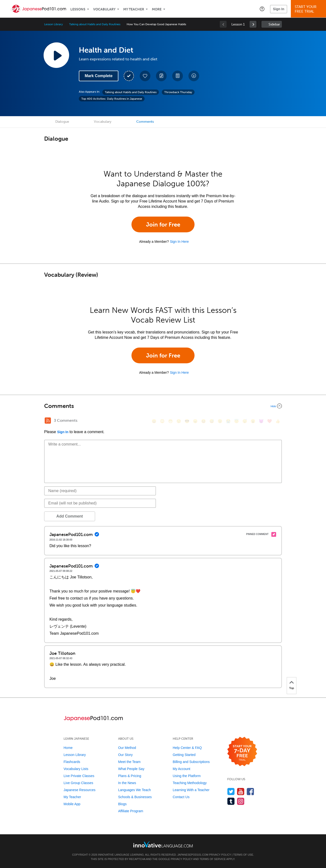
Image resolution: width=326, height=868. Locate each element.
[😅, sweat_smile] (212, 421)
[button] (262, 9)
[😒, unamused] (179, 421)
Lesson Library (53, 24)
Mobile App (72, 804)
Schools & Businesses (135, 797)
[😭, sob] (228, 421)
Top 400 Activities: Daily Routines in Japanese (112, 99)
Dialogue (62, 122)
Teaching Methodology (190, 783)
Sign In (279, 9)
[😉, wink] (220, 421)
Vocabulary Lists (76, 769)
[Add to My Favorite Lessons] (145, 76)
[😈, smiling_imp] (261, 421)
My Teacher (134, 9)
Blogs (122, 804)
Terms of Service (213, 859)
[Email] (100, 503)
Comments (145, 122)
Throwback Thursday (178, 92)
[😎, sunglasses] (187, 421)
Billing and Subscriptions (191, 762)
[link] (253, 24)
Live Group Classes (78, 783)
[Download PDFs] (178, 76)
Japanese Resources (80, 790)
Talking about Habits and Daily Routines (95, 24)
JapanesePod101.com (193, 855)
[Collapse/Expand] (163, 406)
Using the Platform (187, 776)
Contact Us (181, 797)
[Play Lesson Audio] (56, 55)
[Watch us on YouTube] (241, 791)
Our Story (125, 755)
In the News (127, 783)
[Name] (100, 491)
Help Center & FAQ (187, 748)
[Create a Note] (161, 76)
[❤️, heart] (269, 421)
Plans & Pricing (130, 776)
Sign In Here (179, 242)
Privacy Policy (220, 855)
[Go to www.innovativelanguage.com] (163, 844)
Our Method (127, 748)
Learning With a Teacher (191, 790)
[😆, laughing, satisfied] (204, 421)
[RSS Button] (48, 421)
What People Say (131, 769)
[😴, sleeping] (245, 421)
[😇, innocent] (236, 421)
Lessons (78, 9)
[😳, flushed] (162, 421)
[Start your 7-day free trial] (242, 752)
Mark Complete (99, 76)
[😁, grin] (171, 421)
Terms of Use (243, 855)
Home (68, 748)
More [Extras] (157, 9)
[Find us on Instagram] (241, 801)
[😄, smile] (154, 421)
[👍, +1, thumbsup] (278, 421)
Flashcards (72, 762)
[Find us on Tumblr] (231, 801)
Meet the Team (129, 762)
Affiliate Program (131, 811)
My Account (181, 769)
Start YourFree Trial (309, 9)
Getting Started (184, 755)
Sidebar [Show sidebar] (274, 24)
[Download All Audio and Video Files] (194, 76)
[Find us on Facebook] (250, 791)
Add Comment (69, 516)
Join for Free (163, 224)
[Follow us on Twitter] (231, 791)
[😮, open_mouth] (253, 421)
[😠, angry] (195, 421)
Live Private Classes (79, 776)
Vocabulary (104, 9)
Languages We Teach (134, 790)
